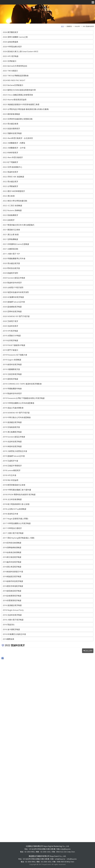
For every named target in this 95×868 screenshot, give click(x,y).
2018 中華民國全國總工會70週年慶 (17, 490)
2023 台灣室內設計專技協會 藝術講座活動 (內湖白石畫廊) (26, 109)
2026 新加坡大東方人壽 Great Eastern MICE (21, 51)
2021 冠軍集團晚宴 (10, 239)
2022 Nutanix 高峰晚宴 (12, 210)
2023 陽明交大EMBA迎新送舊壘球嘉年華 (19, 90)
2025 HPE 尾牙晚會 (11, 56)
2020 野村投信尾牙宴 (11, 268)
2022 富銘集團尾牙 (10, 215)
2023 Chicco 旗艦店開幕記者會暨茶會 (18, 95)
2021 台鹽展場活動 (10, 249)
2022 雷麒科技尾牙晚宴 (12, 133)
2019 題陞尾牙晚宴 (10, 379)
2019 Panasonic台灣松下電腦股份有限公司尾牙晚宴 (24, 398)
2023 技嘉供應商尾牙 (11, 129)
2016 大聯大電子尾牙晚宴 (13, 620)
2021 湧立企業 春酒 (11, 234)
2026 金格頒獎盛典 (10, 42)
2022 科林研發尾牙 (10, 153)
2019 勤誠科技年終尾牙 (12, 393)
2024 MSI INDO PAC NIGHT (14, 80)
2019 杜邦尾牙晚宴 (10, 340)
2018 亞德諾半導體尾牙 (12, 466)
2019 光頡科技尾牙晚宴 (12, 442)
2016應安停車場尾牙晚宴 (13, 586)
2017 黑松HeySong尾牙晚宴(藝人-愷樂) (19, 538)
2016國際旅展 (8, 639)
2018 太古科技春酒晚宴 (12, 499)
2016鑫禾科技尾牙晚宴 (12, 562)
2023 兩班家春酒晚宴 (11, 114)
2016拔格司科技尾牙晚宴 (13, 581)
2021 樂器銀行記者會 (11, 230)
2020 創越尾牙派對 (10, 273)
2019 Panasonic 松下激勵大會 (15, 355)
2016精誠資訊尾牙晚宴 (12, 576)
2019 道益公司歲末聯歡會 (13, 408)
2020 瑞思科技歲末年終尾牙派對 (16, 292)
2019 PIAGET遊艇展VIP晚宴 (14, 345)
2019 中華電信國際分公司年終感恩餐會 (19, 403)
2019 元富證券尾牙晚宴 (12, 374)
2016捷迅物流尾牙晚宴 (12, 591)
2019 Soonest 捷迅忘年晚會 (14, 437)
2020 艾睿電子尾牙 (10, 321)
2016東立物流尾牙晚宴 (12, 557)
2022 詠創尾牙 (9, 220)
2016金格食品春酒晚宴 (12, 552)
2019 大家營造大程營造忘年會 (15, 451)
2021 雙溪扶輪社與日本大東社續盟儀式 (19, 225)
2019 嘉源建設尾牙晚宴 (12, 422)
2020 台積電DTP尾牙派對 (13, 287)
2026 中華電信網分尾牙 (12, 47)
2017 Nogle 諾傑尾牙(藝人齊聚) (15, 519)
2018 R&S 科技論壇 (11, 480)
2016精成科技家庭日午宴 (13, 572)
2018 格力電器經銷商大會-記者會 (16, 504)
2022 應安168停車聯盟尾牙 (14, 191)
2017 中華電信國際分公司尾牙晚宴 (17, 523)
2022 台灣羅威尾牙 (10, 186)
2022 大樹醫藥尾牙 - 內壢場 (14, 143)
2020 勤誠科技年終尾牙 (12, 283)
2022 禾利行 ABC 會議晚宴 (13, 177)
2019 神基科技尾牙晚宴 (12, 446)
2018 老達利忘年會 (10, 514)
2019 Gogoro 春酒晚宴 (12, 360)
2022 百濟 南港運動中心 (12, 167)
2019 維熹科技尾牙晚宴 (12, 364)
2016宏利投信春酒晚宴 (12, 543)
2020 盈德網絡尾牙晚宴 (12, 307)
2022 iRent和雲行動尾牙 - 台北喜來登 (18, 138)
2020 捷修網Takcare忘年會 (14, 302)
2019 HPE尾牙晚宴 (10, 331)
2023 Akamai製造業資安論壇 (15, 100)
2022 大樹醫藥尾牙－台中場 (14, 148)
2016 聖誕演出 (9, 625)
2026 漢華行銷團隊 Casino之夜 (15, 37)
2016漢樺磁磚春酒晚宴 (12, 547)
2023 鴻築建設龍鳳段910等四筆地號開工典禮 (21, 104)
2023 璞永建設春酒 (10, 124)
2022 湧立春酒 (9, 196)
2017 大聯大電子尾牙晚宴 (13, 533)
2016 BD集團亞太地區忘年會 (14, 634)
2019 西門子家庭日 (10, 350)
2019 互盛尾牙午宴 (10, 461)
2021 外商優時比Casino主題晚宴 (16, 244)
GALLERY (77, 26)
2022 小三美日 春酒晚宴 (12, 206)
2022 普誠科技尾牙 (88, 26)
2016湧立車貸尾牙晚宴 (12, 567)
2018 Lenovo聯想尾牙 (12, 470)
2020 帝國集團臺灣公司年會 (14, 258)
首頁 (62, 26)
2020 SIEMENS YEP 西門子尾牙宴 (16, 316)
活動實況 (69, 26)
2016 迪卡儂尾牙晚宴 (11, 629)
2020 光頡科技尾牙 (10, 326)
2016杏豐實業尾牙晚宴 (12, 600)
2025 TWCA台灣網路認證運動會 (16, 76)
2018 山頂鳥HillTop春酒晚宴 (15, 509)
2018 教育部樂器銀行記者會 (14, 485)
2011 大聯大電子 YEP (11, 254)
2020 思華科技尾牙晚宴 (12, 311)
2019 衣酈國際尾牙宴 (11, 369)
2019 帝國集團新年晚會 (12, 389)
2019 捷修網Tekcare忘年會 (14, 456)
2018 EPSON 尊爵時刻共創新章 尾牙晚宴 (19, 494)
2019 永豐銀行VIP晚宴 (12, 336)
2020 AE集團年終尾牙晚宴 (13, 297)
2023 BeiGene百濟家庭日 (13, 85)
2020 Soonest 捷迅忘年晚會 (14, 278)
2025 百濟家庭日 (10, 61)
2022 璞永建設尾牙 (10, 181)
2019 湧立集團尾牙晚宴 (12, 432)
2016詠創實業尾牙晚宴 (12, 596)
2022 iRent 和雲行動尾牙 (13, 157)
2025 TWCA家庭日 (10, 71)
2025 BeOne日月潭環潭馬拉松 (15, 66)
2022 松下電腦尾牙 (10, 162)
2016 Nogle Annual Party (13, 610)
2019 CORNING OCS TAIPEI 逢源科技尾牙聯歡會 (22, 384)
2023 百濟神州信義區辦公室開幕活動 (18, 119)
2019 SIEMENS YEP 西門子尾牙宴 (16, 413)
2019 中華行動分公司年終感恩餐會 (17, 417)
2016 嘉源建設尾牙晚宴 (12, 605)
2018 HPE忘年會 (9, 475)
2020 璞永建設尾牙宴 (11, 263)
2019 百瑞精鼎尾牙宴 (11, 427)
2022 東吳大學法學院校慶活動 (15, 201)
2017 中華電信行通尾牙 (12, 528)
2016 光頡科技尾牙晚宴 (12, 615)
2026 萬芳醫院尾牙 (10, 32)
